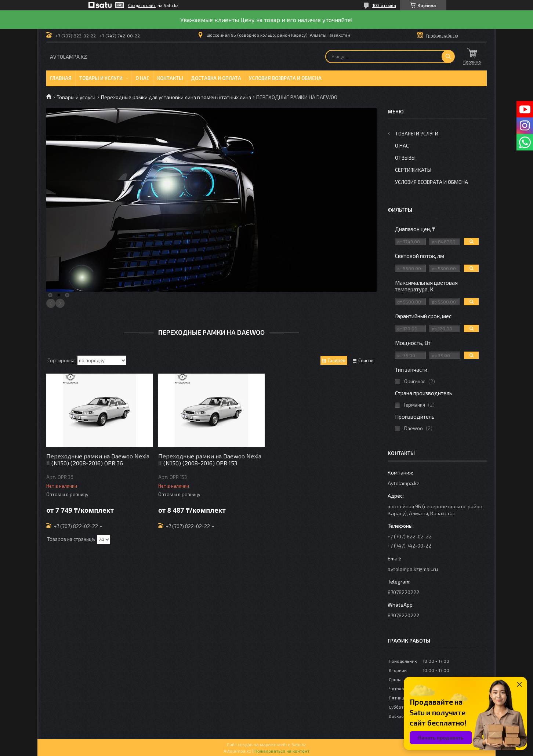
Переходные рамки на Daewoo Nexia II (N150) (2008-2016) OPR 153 (210, 459)
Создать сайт (142, 5)
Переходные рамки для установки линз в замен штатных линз (176, 97)
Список (366, 360)
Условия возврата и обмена (285, 78)
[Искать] (448, 57)
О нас (142, 78)
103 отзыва (384, 5)
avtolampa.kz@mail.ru (413, 569)
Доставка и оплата (216, 78)
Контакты (170, 78)
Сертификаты (413, 170)
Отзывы (405, 158)
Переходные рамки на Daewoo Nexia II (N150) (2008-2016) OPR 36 (98, 459)
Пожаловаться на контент (282, 751)
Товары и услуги (101, 78)
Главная (61, 78)
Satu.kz (299, 744)
